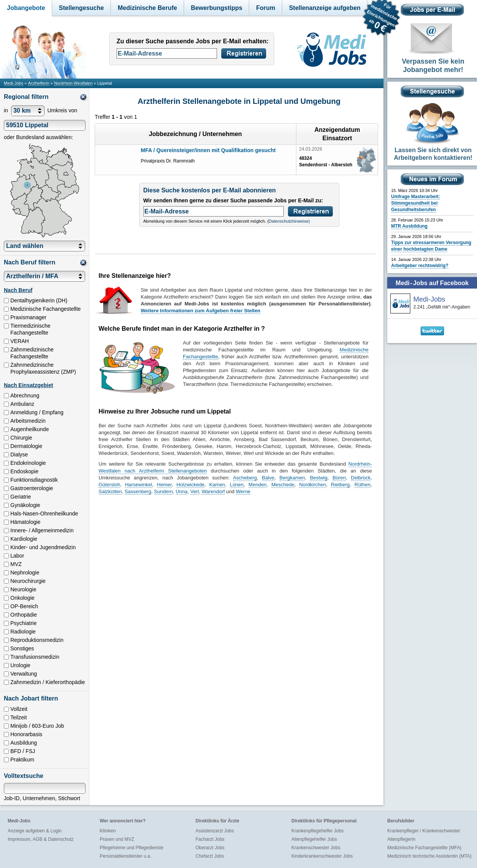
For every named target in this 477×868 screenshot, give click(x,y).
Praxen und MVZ (117, 839)
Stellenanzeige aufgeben (325, 8)
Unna (182, 491)
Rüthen (363, 485)
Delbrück (361, 478)
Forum (266, 8)
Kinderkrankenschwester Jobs (322, 856)
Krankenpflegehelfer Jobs (317, 831)
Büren (339, 478)
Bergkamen (292, 478)
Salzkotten (110, 491)
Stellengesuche (81, 8)
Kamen (217, 485)
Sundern (164, 491)
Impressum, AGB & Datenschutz (41, 839)
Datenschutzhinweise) (289, 221)
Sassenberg (138, 491)
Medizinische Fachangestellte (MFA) (424, 848)
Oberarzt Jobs (210, 848)
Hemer (164, 485)
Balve (268, 478)
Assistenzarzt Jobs (215, 831)
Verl (194, 491)
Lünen (237, 485)
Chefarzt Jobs (210, 856)
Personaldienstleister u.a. (126, 856)
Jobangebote (26, 8)
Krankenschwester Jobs (316, 848)
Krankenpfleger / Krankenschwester (424, 831)
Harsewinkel (139, 485)
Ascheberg (245, 478)
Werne (243, 491)
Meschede (283, 485)
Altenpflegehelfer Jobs (314, 839)
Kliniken (108, 831)
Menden (257, 485)
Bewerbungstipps (217, 8)
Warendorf (213, 491)
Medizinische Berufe (147, 8)
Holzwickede (190, 485)
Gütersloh (109, 485)
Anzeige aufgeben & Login (35, 831)
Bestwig (319, 478)
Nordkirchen (313, 485)
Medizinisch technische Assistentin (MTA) (429, 856)
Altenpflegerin (401, 839)
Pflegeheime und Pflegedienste (132, 848)
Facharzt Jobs (210, 839)
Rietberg (340, 485)
